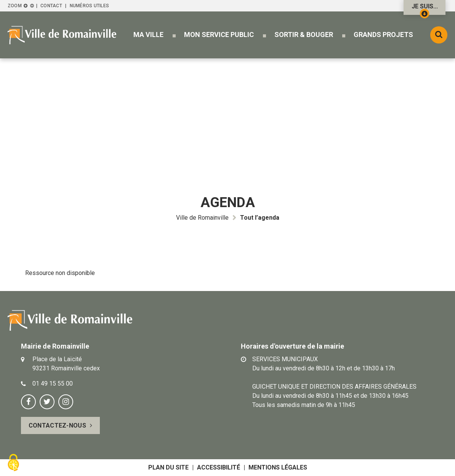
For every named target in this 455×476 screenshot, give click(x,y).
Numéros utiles (89, 6)
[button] (148, 35)
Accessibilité (219, 467)
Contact (51, 6)
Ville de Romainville (202, 218)
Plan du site (168, 467)
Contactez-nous (57, 425)
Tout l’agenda (260, 218)
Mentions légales (278, 467)
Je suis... (425, 9)
